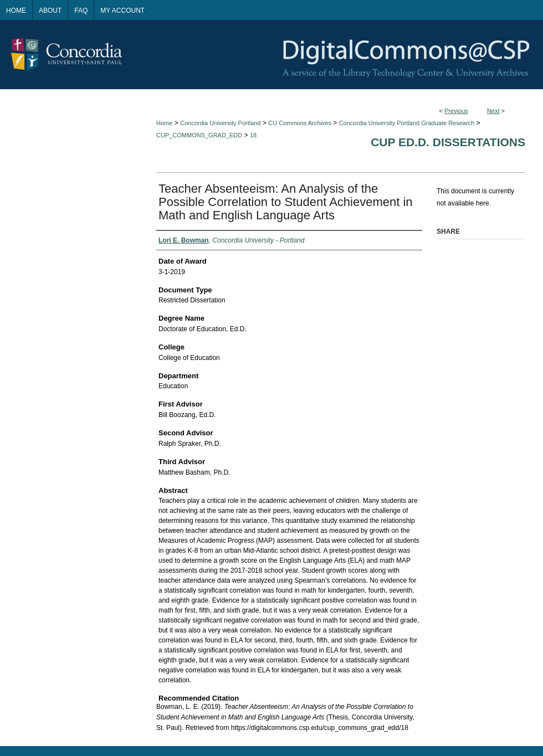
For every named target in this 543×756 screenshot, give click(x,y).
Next (493, 111)
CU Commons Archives (300, 123)
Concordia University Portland (221, 123)
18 (253, 135)
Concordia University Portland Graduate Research (407, 123)
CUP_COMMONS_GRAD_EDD (199, 135)
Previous (456, 111)
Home (164, 123)
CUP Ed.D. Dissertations (448, 142)
